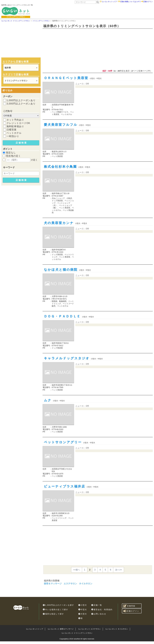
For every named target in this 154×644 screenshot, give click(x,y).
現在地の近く (13, 156)
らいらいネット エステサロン (89, 629)
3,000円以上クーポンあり (21, 104)
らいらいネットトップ (34, 629)
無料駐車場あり (15, 126)
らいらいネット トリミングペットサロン (77, 633)
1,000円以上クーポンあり (21, 100)
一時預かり (13, 136)
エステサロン (70, 584)
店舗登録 (129, 606)
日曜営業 (12, 130)
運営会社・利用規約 (102, 610)
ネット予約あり (15, 120)
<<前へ (77, 570)
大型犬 (83, 614)
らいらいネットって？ (110, 2)
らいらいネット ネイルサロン (117, 629)
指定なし (11, 153)
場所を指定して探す (53, 614)
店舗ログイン (148, 2)
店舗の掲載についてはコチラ (131, 2)
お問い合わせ (99, 614)
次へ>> (119, 570)
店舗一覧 (97, 605)
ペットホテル (14, 133)
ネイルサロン (86, 584)
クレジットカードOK (18, 123)
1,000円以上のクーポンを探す (58, 605)
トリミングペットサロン (16, 81)
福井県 (8, 68)
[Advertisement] (89, 11)
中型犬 (83, 610)
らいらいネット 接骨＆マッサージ (61, 629)
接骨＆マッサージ (53, 584)
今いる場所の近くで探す (56, 610)
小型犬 (83, 605)
